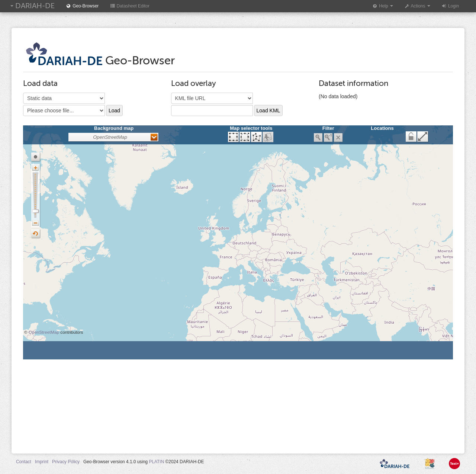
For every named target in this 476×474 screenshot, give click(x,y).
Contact (24, 462)
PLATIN (156, 462)
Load (114, 111)
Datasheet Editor (130, 6)
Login (450, 6)
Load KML (268, 111)
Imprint (42, 462)
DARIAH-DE (33, 6)
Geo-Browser (82, 6)
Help (383, 6)
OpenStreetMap (44, 332)
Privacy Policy (66, 462)
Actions (417, 6)
